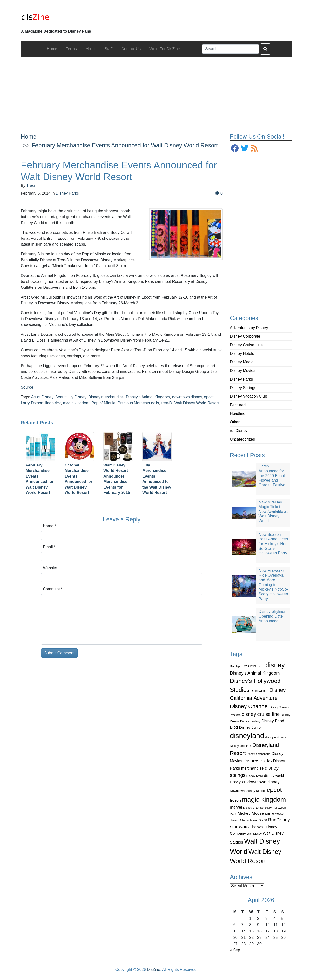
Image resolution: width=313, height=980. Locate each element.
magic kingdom (76, 403)
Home (29, 137)
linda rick (53, 403)
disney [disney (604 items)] (275, 665)
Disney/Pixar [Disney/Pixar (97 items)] (260, 691)
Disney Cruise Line (246, 345)
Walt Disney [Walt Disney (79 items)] (254, 834)
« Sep (235, 950)
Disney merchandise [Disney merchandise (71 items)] (259, 754)
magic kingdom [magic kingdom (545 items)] (264, 800)
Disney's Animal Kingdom (148, 397)
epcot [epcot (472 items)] (274, 790)
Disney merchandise (106, 397)
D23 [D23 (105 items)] (246, 666)
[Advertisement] (156, 91)
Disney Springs (243, 388)
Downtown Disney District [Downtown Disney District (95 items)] (248, 791)
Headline (238, 413)
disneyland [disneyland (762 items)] (247, 735)
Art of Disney (42, 397)
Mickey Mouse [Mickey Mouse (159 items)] (251, 813)
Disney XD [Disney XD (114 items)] (238, 782)
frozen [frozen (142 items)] (235, 800)
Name (50, 526)
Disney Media (242, 362)
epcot (209, 397)
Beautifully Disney (71, 397)
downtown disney (187, 397)
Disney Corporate (245, 336)
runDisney (239, 431)
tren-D (167, 403)
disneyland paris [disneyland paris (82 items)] (276, 737)
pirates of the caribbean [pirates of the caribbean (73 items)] (244, 820)
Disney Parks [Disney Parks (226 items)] (258, 761)
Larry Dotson (32, 403)
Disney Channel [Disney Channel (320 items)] (249, 706)
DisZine (154, 970)
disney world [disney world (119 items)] (274, 776)
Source (27, 387)
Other (235, 422)
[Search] (231, 49)
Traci (31, 185)
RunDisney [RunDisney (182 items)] (279, 820)
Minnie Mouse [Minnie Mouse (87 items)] (274, 814)
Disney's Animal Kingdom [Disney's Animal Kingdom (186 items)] (255, 673)
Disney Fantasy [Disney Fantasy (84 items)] (250, 721)
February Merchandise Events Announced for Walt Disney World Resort (125, 145)
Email (49, 547)
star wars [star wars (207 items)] (239, 827)
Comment (53, 589)
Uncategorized (242, 439)
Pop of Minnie (103, 403)
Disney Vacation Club (248, 396)
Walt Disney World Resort (197, 403)
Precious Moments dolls (138, 403)
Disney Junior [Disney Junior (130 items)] (251, 727)
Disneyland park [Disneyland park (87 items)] (240, 746)
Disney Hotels (242, 353)
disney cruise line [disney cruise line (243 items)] (261, 714)
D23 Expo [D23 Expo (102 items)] (257, 666)
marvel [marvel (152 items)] (236, 807)
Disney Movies (243, 371)
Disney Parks (241, 379)
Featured (238, 405)
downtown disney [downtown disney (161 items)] (263, 782)
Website (50, 568)
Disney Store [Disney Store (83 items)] (255, 776)
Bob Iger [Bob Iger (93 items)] (236, 666)
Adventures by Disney (249, 328)
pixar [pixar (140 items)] (263, 820)
